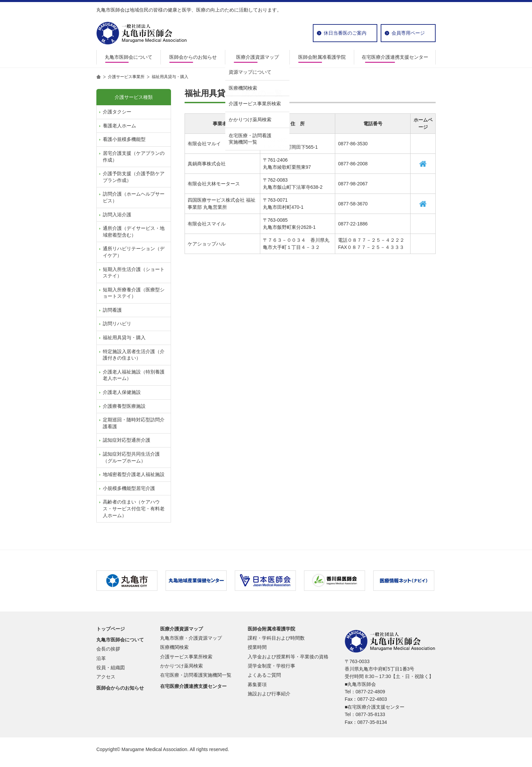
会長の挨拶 (108, 649)
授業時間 (257, 647)
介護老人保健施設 (122, 392)
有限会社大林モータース (214, 184)
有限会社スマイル (207, 224)
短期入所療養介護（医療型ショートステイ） (134, 293)
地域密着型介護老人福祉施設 (134, 474)
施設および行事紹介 (269, 694)
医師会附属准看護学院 (322, 57)
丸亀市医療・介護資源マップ (191, 638)
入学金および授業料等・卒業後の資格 (288, 657)
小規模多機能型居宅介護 (129, 488)
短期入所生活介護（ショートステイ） (134, 273)
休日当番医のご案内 (345, 33)
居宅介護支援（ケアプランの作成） (134, 157)
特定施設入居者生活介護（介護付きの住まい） (134, 355)
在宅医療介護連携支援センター (395, 57)
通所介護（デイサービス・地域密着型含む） (134, 232)
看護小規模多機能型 (124, 139)
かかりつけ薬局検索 (182, 666)
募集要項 (257, 684)
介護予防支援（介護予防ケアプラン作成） (134, 177)
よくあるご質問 (264, 675)
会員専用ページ (408, 33)
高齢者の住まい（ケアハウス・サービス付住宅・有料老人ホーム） (134, 508)
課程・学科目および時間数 (276, 638)
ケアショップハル (207, 244)
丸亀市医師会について (129, 57)
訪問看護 (112, 310)
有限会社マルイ (204, 144)
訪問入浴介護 (117, 215)
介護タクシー (117, 112)
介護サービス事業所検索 (186, 657)
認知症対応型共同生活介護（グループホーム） (131, 457)
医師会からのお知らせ (193, 57)
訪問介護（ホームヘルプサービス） (134, 197)
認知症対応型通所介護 (127, 440)
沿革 (101, 658)
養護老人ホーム (119, 126)
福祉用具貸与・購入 (124, 337)
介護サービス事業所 (126, 77)
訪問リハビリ (117, 324)
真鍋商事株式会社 (207, 164)
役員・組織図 (111, 668)
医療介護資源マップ (258, 57)
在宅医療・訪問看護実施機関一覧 (196, 675)
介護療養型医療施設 (124, 406)
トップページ (111, 629)
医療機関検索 (174, 647)
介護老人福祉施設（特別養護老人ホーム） (134, 375)
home (99, 77)
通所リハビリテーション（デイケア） (134, 252)
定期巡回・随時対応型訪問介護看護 (134, 423)
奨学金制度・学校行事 (271, 666)
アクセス (106, 677)
